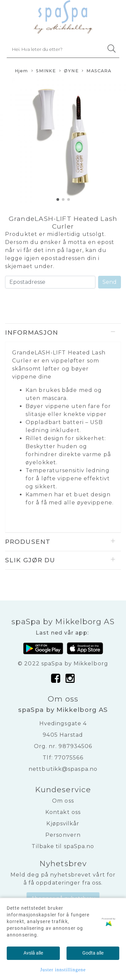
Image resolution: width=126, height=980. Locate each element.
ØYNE (69, 71)
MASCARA (96, 71)
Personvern (63, 835)
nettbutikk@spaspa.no (63, 769)
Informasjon (32, 333)
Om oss (63, 801)
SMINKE (44, 71)
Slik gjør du (30, 560)
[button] (58, 199)
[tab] (63, 333)
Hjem (21, 71)
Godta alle (93, 953)
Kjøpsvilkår (63, 824)
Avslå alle (33, 953)
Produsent (28, 542)
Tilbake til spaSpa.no (63, 846)
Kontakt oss (63, 812)
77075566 (69, 758)
